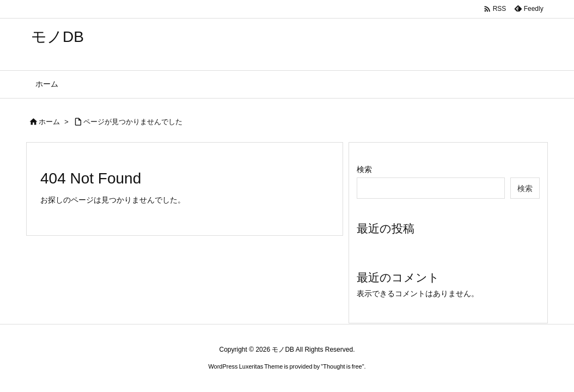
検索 (364, 169)
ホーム (49, 122)
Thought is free (342, 366)
